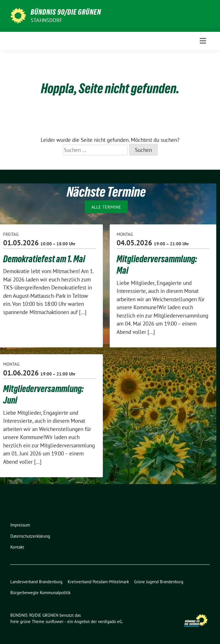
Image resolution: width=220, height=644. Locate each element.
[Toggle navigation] (203, 41)
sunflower (55, 622)
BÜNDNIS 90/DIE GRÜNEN (66, 12)
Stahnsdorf (46, 20)
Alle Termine (106, 207)
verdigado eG (110, 622)
